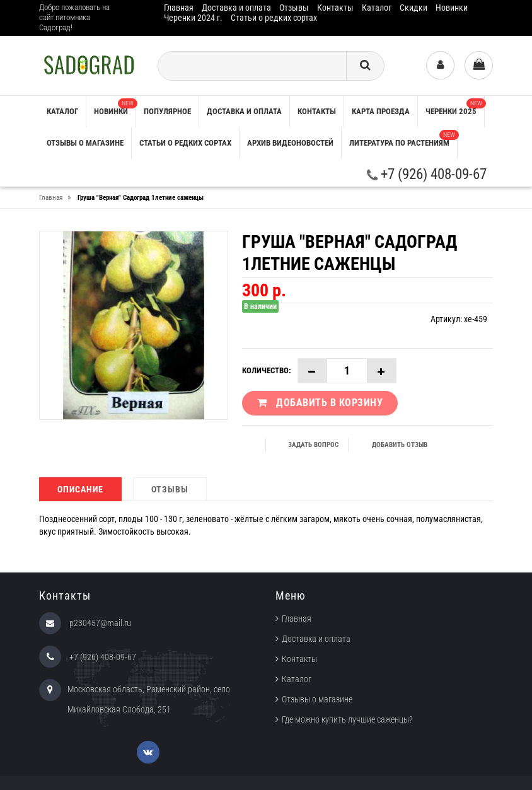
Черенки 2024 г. (193, 18)
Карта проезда (381, 111)
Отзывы (294, 8)
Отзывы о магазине (85, 143)
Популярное (167, 111)
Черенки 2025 (455, 107)
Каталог (377, 8)
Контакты (335, 8)
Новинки (452, 8)
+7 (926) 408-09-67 (427, 174)
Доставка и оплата (236, 8)
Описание (80, 489)
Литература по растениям (403, 139)
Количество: (267, 370)
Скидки (413, 8)
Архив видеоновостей (290, 143)
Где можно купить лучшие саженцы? (347, 719)
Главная (179, 8)
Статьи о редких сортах (274, 18)
